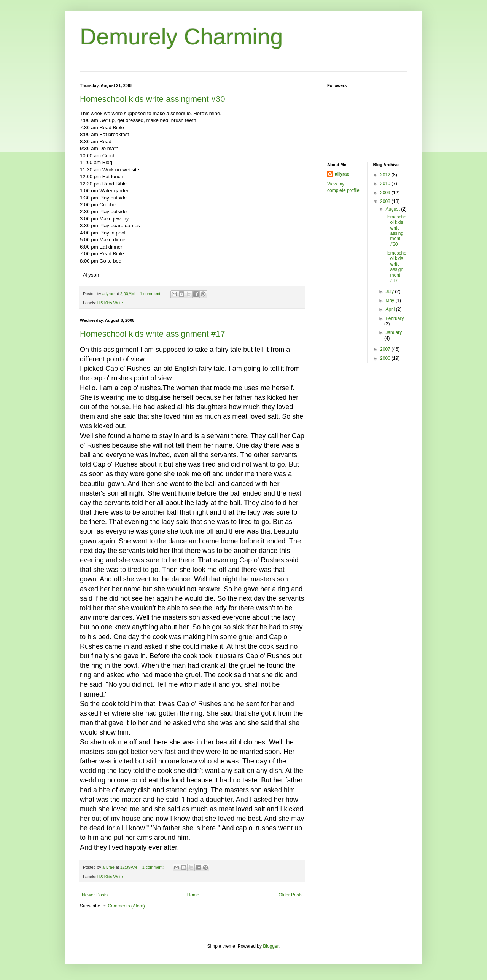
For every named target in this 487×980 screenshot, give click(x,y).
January (394, 332)
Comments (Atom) (126, 906)
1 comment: (151, 294)
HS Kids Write (110, 303)
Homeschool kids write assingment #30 (153, 99)
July (390, 291)
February (395, 318)
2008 (386, 201)
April (391, 309)
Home (193, 895)
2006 (386, 358)
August (393, 209)
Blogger (271, 946)
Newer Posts (95, 895)
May (390, 301)
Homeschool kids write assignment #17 (153, 334)
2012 (386, 175)
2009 (386, 193)
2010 (386, 184)
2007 (386, 349)
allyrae (342, 174)
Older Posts (290, 895)
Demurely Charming (181, 37)
